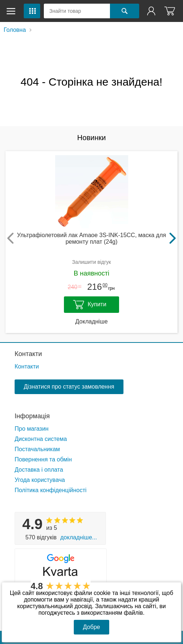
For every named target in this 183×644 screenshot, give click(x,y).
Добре (91, 627)
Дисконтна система (41, 439)
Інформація (32, 416)
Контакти (28, 354)
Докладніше (91, 321)
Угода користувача (40, 480)
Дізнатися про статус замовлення (69, 387)
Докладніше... (79, 537)
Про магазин (32, 429)
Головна (15, 30)
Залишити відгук (91, 262)
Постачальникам (37, 449)
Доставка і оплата (39, 470)
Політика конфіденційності (51, 490)
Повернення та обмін (43, 459)
